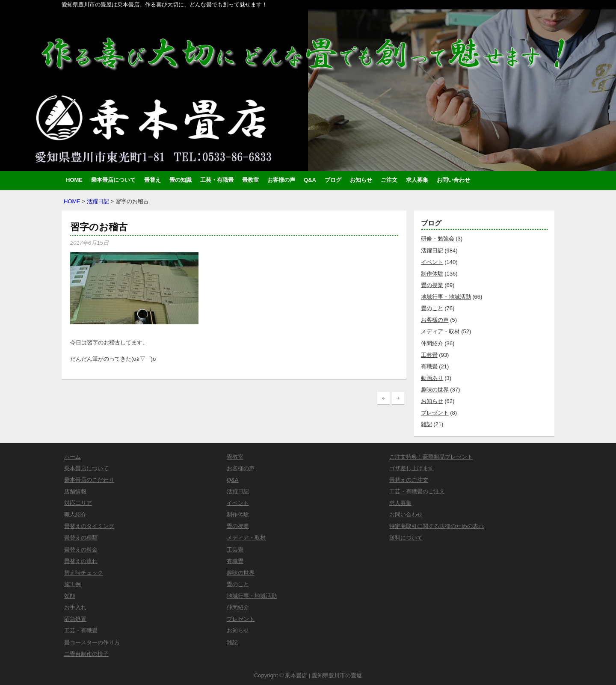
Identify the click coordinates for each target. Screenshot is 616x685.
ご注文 (389, 180)
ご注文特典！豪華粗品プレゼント (431, 457)
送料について (406, 538)
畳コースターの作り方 (92, 642)
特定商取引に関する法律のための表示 (437, 526)
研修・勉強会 (438, 239)
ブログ (333, 180)
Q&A (310, 180)
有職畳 (429, 366)
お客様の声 (281, 180)
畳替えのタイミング (89, 526)
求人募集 (417, 180)
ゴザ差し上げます (412, 468)
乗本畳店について (113, 180)
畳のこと (432, 308)
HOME (74, 180)
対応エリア (78, 503)
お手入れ (75, 607)
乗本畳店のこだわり (89, 480)
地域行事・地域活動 (446, 297)
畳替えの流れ (81, 561)
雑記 (426, 424)
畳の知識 (181, 180)
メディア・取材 (440, 331)
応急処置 (75, 619)
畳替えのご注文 (409, 480)
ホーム (73, 457)
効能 (70, 596)
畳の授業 (432, 285)
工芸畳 (429, 355)
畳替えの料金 (81, 550)
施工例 (73, 584)
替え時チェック (84, 573)
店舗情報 (75, 491)
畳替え (153, 180)
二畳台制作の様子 (86, 654)
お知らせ (361, 180)
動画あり (432, 378)
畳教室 (250, 180)
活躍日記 (98, 201)
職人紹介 (75, 514)
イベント (432, 262)
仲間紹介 (432, 343)
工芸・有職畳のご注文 (417, 491)
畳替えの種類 (81, 538)
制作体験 (432, 274)
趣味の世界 (435, 390)
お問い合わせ (453, 180)
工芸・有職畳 (217, 180)
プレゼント (435, 413)
